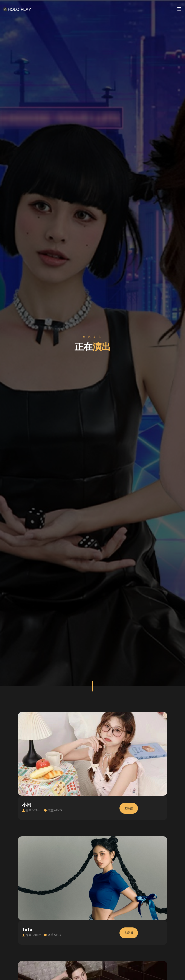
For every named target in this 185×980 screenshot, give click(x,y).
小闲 (27, 805)
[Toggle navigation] (179, 10)
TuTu (27, 929)
